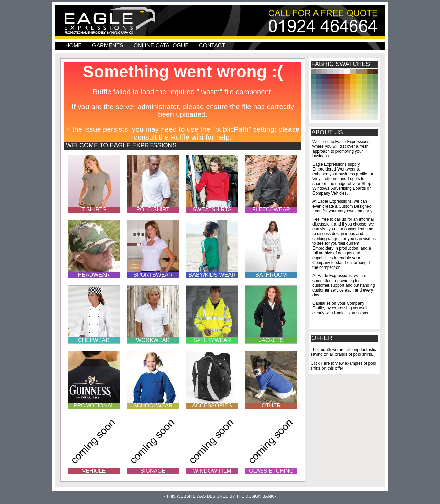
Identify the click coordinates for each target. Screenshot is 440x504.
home (74, 46)
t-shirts (94, 210)
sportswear (153, 275)
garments (108, 46)
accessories (212, 406)
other (271, 406)
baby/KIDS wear (212, 275)
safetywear (212, 340)
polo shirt (153, 210)
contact (212, 46)
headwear (94, 275)
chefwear (94, 340)
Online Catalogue (161, 46)
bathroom (271, 275)
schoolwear (153, 406)
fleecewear (271, 210)
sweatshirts (212, 210)
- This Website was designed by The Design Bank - (220, 496)
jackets (271, 340)
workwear (153, 340)
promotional (94, 406)
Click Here (320, 363)
